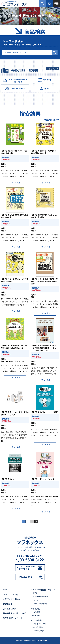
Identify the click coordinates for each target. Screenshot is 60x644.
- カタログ (36, 600)
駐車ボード (45, 80)
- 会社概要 (36, 612)
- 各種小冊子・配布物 (40, 597)
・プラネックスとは (10, 595)
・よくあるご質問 (9, 609)
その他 (45, 89)
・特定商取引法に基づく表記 (13, 613)
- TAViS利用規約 (38, 631)
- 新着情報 (36, 615)
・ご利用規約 (36, 620)
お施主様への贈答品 (15, 89)
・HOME (5, 590)
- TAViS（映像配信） (40, 604)
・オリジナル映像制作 (11, 599)
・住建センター (8, 604)
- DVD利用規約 (38, 627)
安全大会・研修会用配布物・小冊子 (15, 81)
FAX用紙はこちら (31, 577)
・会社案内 (35, 609)
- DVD (35, 593)
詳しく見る (15, 183)
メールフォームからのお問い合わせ (31, 568)
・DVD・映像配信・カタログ (43, 590)
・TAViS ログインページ (12, 618)
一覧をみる (51, 69)
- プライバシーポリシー (41, 624)
